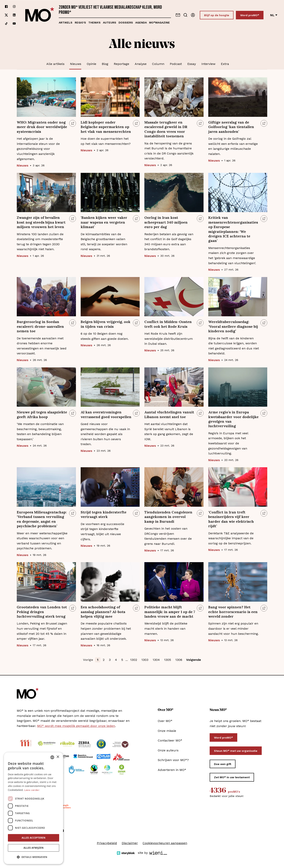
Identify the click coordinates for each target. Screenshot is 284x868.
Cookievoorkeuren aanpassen (165, 843)
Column (158, 64)
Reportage (121, 64)
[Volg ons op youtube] (14, 24)
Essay (192, 64)
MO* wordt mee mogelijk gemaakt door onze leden (76, 726)
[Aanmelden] (193, 15)
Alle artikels (55, 64)
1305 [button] (168, 660)
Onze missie (167, 731)
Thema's (94, 22)
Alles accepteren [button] (34, 838)
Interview (208, 64)
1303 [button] (145, 660)
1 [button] (98, 660)
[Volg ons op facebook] (6, 7)
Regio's (80, 22)
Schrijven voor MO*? (173, 760)
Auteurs (110, 22)
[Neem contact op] (178, 15)
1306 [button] (179, 660)
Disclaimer (130, 843)
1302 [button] (134, 660)
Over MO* (165, 721)
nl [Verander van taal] (274, 15)
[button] (34, 857)
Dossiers (126, 22)
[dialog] (34, 808)
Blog (105, 64)
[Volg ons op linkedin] (14, 15)
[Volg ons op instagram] (14, 7)
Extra (225, 64)
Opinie (92, 64)
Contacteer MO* (170, 740)
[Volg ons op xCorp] (6, 15)
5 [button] (122, 660)
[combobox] (52, 757)
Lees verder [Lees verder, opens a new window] (32, 790)
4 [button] (116, 660)
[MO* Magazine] (40, 15)
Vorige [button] (88, 660)
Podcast (176, 64)
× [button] (58, 757)
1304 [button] (156, 660)
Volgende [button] (194, 660)
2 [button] (104, 660)
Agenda (141, 22)
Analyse (141, 64)
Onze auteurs (168, 750)
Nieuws (76, 64)
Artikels (66, 22)
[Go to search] (185, 15)
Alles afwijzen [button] (34, 848)
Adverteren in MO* (172, 770)
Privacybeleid (107, 843)
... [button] (127, 660)
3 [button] (110, 660)
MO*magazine (159, 22)
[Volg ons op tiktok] (6, 24)
